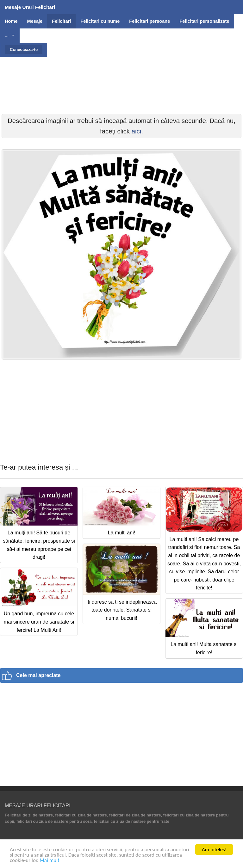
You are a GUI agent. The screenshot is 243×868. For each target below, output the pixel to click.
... (7, 35)
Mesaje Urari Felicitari (30, 7)
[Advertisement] (121, 101)
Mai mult (50, 861)
